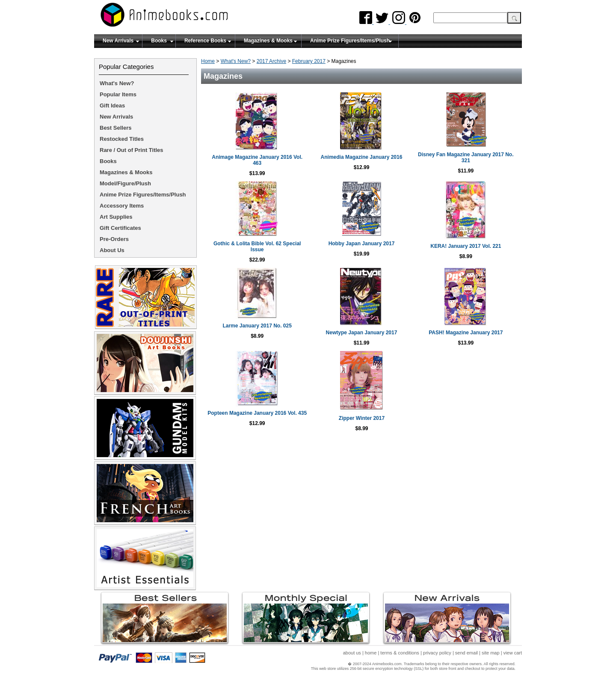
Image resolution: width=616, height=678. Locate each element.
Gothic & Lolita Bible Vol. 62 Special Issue (257, 247)
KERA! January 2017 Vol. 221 (466, 246)
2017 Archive (271, 61)
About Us (112, 250)
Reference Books (205, 41)
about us (352, 653)
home (371, 653)
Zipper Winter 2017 (362, 418)
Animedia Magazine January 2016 (362, 157)
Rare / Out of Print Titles (132, 150)
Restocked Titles (122, 139)
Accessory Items (122, 206)
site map (491, 653)
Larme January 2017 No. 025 (257, 326)
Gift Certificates (120, 228)
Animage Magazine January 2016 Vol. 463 (257, 160)
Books (159, 41)
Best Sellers (115, 128)
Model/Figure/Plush (125, 183)
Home (208, 61)
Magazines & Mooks (268, 41)
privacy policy (437, 653)
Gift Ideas (112, 106)
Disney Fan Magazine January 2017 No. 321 (466, 158)
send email (466, 653)
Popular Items (118, 94)
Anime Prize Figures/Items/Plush (350, 41)
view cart (513, 653)
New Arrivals (118, 41)
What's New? (236, 61)
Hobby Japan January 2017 (362, 244)
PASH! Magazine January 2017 (466, 333)
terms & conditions (400, 653)
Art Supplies (116, 217)
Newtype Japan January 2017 (362, 333)
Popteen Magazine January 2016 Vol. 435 (257, 413)
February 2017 (309, 61)
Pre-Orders (114, 239)
